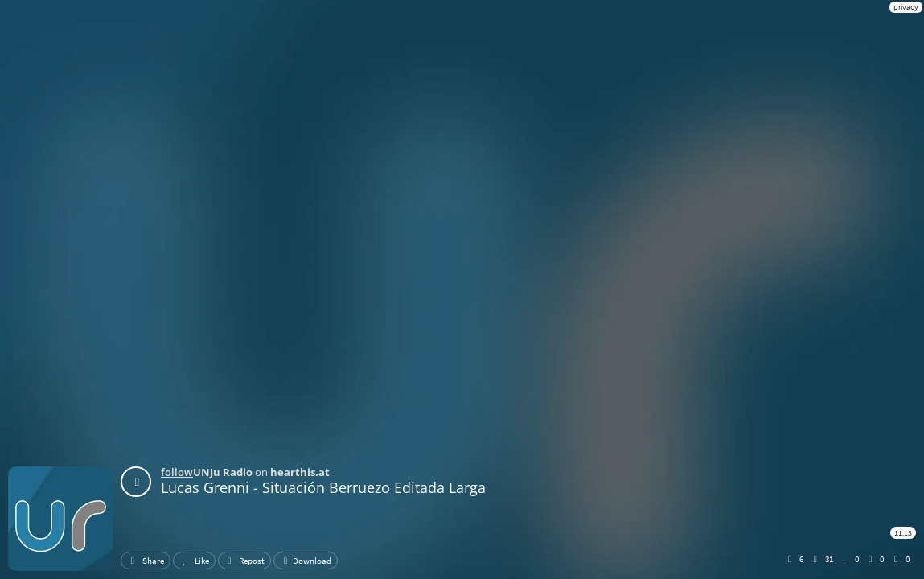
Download (306, 561)
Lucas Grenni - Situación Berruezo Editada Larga (323, 487)
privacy (906, 7)
